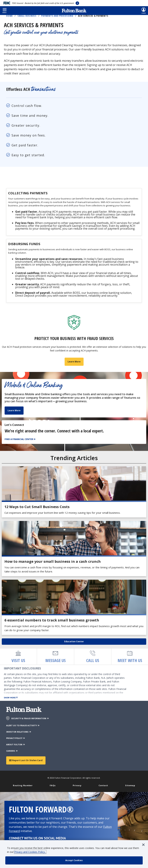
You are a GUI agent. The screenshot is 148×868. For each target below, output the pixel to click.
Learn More (14, 411)
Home (9, 16)
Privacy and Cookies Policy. (30, 852)
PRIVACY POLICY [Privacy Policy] (16, 739)
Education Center (74, 642)
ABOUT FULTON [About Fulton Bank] (16, 745)
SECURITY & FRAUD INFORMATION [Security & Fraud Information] (30, 719)
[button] (5, 11)
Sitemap (130, 786)
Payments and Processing (57, 16)
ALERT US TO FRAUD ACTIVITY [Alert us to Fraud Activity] (23, 726)
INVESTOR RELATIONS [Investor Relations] (19, 732)
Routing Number (23, 786)
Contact (103, 786)
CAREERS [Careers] (12, 751)
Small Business (27, 16)
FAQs (53, 786)
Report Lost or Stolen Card (26, 761)
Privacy (77, 786)
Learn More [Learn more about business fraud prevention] (74, 362)
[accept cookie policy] (74, 860)
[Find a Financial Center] (21, 440)
